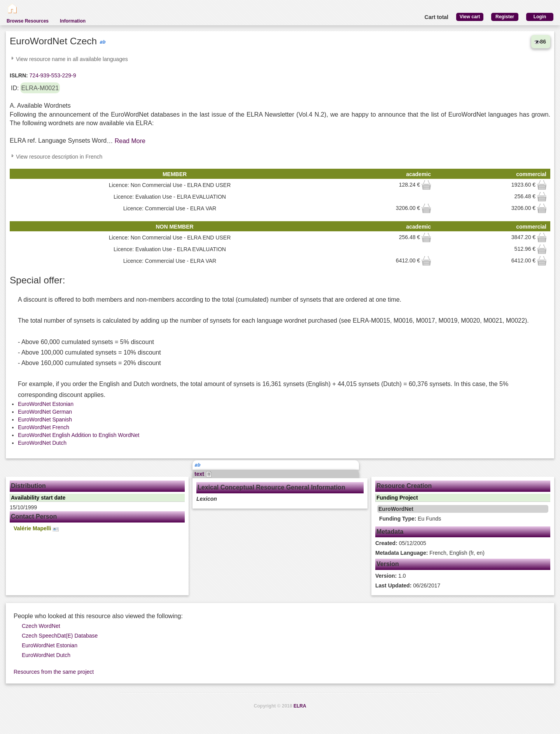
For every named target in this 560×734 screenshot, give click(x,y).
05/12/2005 (401, 543)
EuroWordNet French (44, 427)
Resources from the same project (54, 672)
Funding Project (397, 498)
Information (73, 21)
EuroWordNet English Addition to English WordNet (79, 435)
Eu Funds (410, 519)
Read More (130, 141)
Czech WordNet (41, 626)
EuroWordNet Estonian (46, 404)
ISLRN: (19, 75)
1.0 (391, 576)
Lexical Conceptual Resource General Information (271, 487)
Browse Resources (28, 21)
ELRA (300, 706)
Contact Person (34, 516)
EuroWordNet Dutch (42, 443)
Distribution (28, 486)
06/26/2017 (408, 585)
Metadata (390, 532)
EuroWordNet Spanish (45, 419)
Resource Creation (404, 486)
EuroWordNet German (45, 412)
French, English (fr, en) (430, 553)
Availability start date (38, 498)
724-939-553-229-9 (52, 75)
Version (388, 564)
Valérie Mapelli (36, 529)
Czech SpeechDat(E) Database (60, 636)
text (203, 474)
